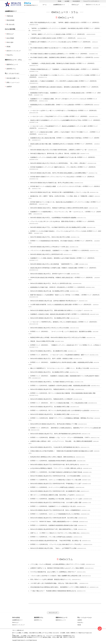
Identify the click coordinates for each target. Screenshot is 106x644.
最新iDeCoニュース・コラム (13, 60)
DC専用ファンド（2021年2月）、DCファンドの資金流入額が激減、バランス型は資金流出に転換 (59, 403)
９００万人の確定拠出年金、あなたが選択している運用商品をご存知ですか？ (53, 572)
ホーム (45, 5)
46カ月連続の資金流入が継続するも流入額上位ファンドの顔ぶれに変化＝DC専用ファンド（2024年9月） (61, 48)
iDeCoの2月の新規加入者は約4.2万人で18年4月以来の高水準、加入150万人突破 (54, 518)
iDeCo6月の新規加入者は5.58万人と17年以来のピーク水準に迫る (49, 247)
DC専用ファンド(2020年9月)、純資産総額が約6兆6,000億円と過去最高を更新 (53, 461)
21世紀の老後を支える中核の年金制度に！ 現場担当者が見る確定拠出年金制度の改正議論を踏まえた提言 (62, 451)
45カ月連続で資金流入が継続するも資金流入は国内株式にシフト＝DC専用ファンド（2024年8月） (59, 54)
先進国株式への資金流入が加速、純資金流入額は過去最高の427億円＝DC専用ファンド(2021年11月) (60, 314)
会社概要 (67, 1)
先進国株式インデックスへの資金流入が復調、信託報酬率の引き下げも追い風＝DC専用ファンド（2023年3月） (63, 157)
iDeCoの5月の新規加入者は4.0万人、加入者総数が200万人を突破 (49, 372)
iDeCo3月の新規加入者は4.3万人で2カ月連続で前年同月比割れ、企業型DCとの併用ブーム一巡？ (59, 150)
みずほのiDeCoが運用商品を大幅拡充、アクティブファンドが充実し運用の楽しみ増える (56, 468)
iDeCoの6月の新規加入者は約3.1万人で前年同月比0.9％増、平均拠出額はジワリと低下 (56, 484)
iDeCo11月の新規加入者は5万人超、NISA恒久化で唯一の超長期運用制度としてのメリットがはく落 (60, 192)
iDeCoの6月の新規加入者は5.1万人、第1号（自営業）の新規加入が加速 (51, 359)
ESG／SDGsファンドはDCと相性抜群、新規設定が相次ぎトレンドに (51, 579)
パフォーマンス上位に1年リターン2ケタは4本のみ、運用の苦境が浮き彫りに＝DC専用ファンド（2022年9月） (63, 221)
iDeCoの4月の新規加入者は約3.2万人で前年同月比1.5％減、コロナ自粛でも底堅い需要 (56, 503)
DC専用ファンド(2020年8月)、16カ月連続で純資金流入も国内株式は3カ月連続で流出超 (56, 472)
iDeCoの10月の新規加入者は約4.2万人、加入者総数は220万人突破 (50, 318)
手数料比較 (10, 16)
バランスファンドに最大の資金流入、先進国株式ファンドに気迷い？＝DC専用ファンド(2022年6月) (60, 251)
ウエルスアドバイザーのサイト (91, 1)
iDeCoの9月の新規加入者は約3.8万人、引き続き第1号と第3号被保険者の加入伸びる (55, 447)
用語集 (60, 1)
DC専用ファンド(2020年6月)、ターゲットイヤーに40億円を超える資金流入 (53, 487)
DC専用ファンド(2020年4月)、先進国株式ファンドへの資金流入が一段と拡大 (53, 506)
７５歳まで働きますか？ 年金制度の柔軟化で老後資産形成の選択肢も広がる (53, 591)
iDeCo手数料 (10, 38)
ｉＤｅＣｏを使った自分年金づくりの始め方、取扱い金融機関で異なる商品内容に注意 (56, 576)
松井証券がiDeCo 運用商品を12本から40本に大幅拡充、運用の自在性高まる (53, 457)
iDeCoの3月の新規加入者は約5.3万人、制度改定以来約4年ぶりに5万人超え (52, 389)
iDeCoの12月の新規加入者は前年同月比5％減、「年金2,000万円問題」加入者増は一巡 (56, 541)
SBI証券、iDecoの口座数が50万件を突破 (42, 341)
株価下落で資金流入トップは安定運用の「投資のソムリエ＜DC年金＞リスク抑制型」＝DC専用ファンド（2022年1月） (65, 295)
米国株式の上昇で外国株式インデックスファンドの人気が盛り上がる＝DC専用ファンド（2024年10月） (61, 42)
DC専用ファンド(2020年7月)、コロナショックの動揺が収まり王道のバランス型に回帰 (56, 480)
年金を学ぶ (10, 55)
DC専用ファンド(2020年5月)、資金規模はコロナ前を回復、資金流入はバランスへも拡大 (56, 499)
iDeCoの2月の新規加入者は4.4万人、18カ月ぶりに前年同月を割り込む (51, 283)
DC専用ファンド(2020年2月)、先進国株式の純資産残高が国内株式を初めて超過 (54, 525)
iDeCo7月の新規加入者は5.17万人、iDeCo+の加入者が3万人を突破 (50, 237)
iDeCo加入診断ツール (13, 78)
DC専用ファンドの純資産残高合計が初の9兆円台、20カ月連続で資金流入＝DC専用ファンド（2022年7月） (62, 241)
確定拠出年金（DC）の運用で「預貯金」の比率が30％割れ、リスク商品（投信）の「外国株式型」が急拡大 (62, 196)
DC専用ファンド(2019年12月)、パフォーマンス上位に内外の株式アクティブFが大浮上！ (56, 544)
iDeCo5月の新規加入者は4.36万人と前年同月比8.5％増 (46, 254)
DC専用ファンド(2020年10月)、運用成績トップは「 (60, 438)
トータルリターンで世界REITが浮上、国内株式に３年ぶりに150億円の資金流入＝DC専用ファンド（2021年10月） (64, 322)
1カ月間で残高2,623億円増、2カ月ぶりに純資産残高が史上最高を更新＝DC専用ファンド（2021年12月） (61, 305)
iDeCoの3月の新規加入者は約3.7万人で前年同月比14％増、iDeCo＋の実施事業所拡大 (56, 510)
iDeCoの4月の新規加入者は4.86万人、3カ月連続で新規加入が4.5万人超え (52, 382)
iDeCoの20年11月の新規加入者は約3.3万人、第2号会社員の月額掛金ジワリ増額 (54, 424)
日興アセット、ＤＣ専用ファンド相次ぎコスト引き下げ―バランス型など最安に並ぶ (55, 533)
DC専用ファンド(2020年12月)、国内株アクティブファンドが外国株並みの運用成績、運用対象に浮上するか (62, 418)
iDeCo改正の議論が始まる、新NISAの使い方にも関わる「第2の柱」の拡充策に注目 (55, 153)
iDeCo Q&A (10, 42)
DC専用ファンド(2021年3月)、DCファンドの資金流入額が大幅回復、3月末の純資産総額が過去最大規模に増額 (63, 393)
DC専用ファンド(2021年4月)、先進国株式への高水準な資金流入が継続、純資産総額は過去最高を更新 (60, 386)
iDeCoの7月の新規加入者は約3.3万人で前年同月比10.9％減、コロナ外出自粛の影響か (56, 476)
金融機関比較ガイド (59, 5)
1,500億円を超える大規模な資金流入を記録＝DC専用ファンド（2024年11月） (53, 38)
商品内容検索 (10, 20)
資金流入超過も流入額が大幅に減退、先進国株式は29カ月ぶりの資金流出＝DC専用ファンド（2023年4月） (62, 144)
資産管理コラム (11, 69)
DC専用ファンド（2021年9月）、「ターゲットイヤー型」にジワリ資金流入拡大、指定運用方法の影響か (61, 332)
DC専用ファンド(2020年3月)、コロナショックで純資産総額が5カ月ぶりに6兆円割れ (55, 514)
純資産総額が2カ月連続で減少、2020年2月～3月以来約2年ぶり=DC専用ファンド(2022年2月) (58, 287)
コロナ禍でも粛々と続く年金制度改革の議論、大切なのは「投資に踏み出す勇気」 (54, 583)
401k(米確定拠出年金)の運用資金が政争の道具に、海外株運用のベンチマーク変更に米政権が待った (60, 587)
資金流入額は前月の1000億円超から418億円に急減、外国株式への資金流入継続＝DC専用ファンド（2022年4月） (64, 268)
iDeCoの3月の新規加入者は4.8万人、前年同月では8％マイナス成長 (50, 274)
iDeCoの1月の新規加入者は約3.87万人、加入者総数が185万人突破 (50, 407)
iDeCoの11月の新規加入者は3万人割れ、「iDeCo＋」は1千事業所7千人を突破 (53, 548)
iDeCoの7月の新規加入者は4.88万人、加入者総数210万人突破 (49, 351)
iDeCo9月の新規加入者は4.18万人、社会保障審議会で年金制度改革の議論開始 (53, 218)
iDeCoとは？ (75, 5)
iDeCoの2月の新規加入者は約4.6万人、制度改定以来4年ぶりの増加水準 (51, 399)
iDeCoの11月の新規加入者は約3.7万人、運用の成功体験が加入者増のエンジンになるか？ (57, 310)
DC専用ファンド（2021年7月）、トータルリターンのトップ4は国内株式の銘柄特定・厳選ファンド (60, 355)
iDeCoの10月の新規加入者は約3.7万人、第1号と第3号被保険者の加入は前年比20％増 (55, 434)
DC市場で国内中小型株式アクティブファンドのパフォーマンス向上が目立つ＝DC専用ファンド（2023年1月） (63, 177)
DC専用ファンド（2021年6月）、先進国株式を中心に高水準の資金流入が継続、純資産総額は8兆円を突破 (62, 362)
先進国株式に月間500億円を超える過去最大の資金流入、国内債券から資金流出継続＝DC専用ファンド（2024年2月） (65, 87)
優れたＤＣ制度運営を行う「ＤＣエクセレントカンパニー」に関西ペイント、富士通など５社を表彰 (60, 368)
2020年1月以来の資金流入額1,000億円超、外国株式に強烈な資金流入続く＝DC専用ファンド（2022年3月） (62, 278)
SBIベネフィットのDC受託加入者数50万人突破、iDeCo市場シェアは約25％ (53, 495)
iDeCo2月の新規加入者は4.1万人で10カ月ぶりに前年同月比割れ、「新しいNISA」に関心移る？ (59, 163)
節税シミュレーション (13, 82)
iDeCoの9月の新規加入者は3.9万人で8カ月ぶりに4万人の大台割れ (50, 328)
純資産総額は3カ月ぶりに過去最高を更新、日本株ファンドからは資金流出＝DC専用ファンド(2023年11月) (62, 105)
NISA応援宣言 (76, 1)
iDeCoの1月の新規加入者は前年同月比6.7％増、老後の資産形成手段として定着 (54, 529)
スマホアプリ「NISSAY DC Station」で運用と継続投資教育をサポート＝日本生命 (54, 522)
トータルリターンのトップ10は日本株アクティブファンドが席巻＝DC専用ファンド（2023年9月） (59, 116)
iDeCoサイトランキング (93, 5)
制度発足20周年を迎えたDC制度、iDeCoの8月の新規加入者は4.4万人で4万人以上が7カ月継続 (58, 337)
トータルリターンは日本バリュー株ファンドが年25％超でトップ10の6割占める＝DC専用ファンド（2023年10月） (64, 111)
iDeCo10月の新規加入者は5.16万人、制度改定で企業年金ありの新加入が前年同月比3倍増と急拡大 (59, 208)
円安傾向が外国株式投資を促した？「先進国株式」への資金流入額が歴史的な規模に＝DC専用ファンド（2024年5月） (65, 69)
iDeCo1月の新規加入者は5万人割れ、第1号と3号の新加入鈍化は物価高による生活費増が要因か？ (59, 173)
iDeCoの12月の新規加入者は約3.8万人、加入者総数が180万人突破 (50, 414)
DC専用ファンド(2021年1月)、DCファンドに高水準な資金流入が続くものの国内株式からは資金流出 (60, 410)
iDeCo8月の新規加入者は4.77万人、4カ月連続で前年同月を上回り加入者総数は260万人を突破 (58, 227)
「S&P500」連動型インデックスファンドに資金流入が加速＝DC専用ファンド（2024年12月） (58, 34)
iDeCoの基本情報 (10, 29)
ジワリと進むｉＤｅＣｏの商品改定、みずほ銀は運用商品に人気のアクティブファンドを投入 (58, 564)
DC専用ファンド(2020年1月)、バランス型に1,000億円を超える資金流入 (51, 537)
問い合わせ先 (10, 24)
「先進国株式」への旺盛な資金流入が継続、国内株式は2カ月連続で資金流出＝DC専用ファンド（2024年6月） (63, 63)
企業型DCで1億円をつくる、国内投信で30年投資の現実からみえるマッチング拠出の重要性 (57, 568)
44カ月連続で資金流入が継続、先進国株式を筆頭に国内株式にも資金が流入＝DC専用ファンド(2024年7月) (62, 57)
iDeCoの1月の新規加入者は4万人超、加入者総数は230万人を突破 (50, 291)
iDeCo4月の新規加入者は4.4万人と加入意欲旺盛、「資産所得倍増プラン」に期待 (54, 264)
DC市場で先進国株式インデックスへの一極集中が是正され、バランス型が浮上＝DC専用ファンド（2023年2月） (63, 167)
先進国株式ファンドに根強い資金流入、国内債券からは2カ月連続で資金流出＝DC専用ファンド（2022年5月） (63, 258)
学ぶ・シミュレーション (12, 73)
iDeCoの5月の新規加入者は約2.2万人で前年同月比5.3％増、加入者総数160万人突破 (55, 491)
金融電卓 (9, 87)
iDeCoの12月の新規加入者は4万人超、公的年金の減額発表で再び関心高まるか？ (54, 301)
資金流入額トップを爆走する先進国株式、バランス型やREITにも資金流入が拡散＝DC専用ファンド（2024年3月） (64, 81)
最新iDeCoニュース (12, 64)
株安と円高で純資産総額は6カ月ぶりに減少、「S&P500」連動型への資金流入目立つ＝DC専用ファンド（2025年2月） (65, 22)
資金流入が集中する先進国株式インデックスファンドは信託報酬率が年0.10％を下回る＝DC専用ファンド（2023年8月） (66, 120)
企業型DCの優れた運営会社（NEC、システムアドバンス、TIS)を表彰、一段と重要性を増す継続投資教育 (61, 441)
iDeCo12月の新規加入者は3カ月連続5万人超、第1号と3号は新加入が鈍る (52, 183)
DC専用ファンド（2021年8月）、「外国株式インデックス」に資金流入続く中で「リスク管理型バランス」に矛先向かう (66, 345)
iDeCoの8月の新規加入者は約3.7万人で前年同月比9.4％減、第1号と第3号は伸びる (55, 465)
